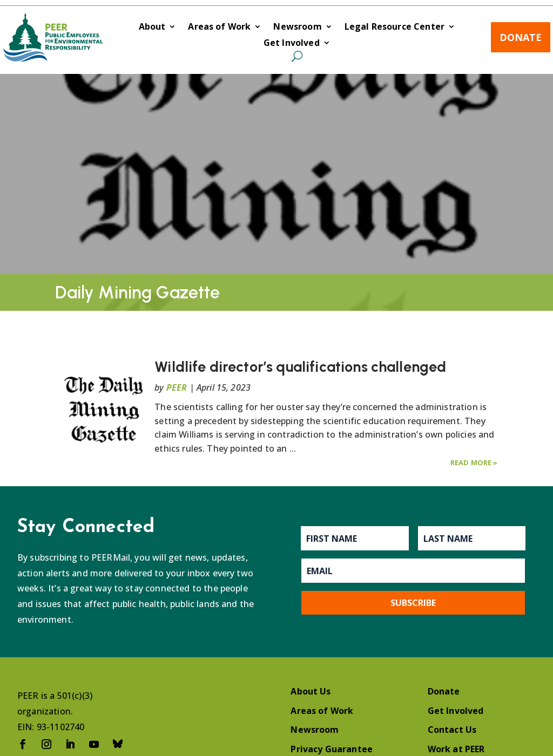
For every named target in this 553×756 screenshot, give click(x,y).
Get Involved (292, 44)
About (152, 28)
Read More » (474, 462)
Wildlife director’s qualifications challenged (300, 367)
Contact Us (452, 730)
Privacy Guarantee (332, 749)
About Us (311, 691)
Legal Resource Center (394, 28)
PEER (177, 387)
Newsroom (297, 28)
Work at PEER (456, 749)
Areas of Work (219, 28)
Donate (521, 37)
